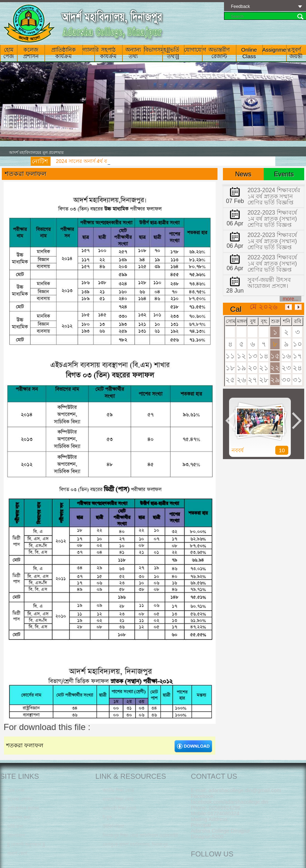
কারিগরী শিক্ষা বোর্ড (119, 808)
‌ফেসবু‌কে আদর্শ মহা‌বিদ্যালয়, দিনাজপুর (135, 845)
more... (290, 299)
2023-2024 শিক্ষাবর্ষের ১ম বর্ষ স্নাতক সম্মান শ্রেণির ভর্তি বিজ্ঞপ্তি (274, 196)
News (243, 174)
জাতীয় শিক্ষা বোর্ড (118, 790)
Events (284, 174)
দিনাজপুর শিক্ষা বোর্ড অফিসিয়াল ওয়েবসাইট (140, 835)
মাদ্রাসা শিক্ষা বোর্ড (118, 799)
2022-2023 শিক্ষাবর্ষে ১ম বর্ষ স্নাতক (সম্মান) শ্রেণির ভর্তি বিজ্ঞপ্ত (272, 219)
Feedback (240, 7)
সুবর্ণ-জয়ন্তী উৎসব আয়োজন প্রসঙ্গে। (269, 283)
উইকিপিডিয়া (113, 826)
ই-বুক (107, 817)
